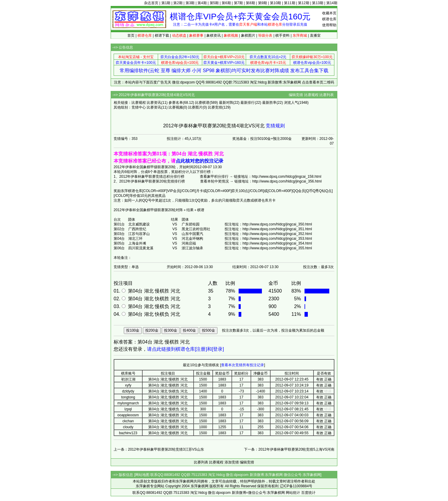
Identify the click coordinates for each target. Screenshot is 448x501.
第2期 (178, 3)
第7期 (238, 3)
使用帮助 (329, 25)
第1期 (166, 3)
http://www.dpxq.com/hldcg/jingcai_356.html (287, 181)
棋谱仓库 (329, 19)
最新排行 (248, 103)
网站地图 (142, 475)
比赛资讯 (154, 103)
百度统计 (308, 493)
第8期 (250, 3)
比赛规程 (311, 95)
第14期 (332, 3)
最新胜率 (269, 103)
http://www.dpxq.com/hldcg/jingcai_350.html (277, 224)
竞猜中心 (139, 107)
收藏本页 (329, 13)
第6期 (226, 3)
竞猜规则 (275, 126)
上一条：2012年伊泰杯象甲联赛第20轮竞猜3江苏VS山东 (159, 449)
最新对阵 (226, 103)
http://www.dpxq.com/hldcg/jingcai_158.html (286, 177)
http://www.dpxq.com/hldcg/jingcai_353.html (277, 239)
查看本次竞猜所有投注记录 (242, 365)
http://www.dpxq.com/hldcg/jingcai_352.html (277, 234)
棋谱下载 (162, 35)
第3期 (190, 3)
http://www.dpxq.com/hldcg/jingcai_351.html (277, 229)
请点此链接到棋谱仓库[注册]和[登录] (186, 349)
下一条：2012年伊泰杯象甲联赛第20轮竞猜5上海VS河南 (289, 449)
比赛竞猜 (215, 107)
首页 (131, 35)
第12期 (303, 3)
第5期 (214, 3)
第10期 (275, 3)
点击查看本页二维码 (318, 82)
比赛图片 (195, 107)
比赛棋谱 (202, 103)
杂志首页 (151, 3)
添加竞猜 (232, 462)
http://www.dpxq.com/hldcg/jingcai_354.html (277, 243)
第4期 (202, 3)
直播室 (315, 35)
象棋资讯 (214, 35)
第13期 (318, 3)
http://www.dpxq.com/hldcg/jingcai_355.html (277, 248)
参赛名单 (176, 103)
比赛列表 (327, 95)
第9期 (263, 3)
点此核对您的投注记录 (200, 161)
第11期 (289, 3)
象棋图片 (248, 35)
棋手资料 (282, 35)
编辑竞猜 (296, 95)
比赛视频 (176, 107)
